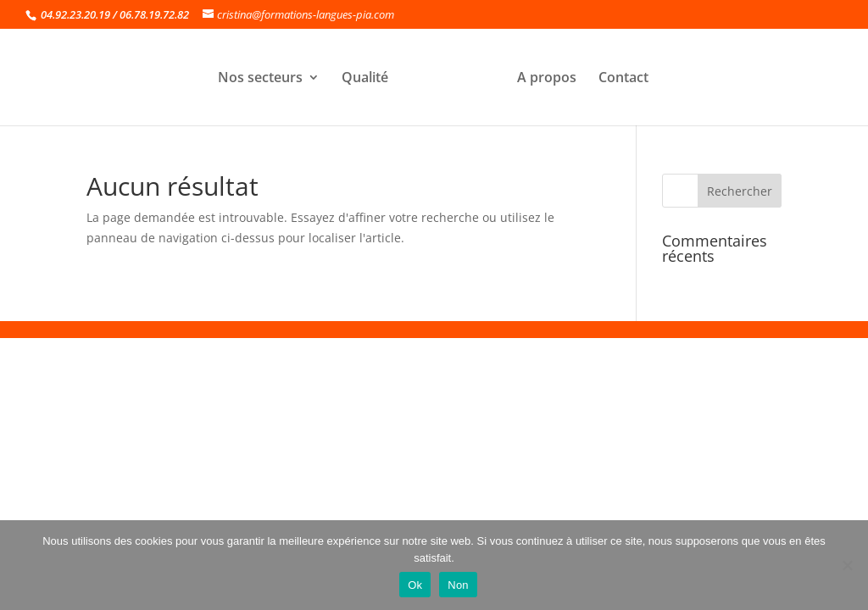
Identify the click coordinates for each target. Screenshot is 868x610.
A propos (547, 79)
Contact (623, 79)
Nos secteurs (260, 79)
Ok (415, 585)
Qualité (365, 79)
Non (458, 585)
